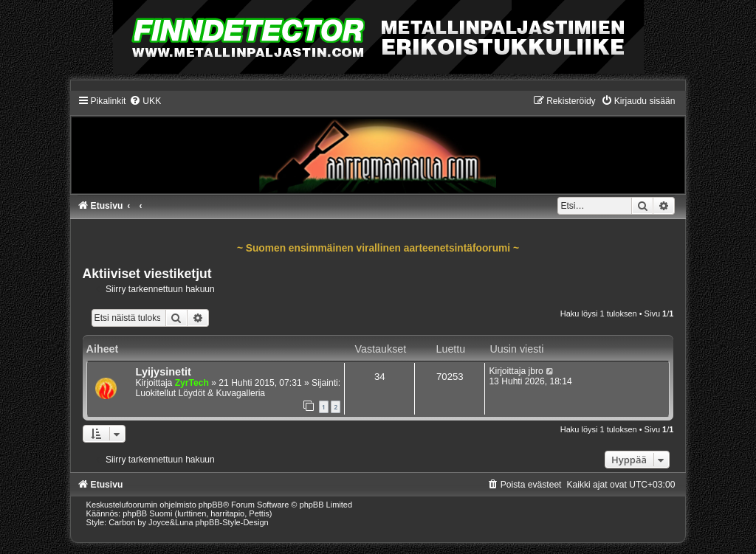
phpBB (211, 505)
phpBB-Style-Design (232, 522)
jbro (535, 371)
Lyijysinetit (164, 372)
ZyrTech (192, 383)
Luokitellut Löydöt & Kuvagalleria (200, 393)
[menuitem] (145, 101)
